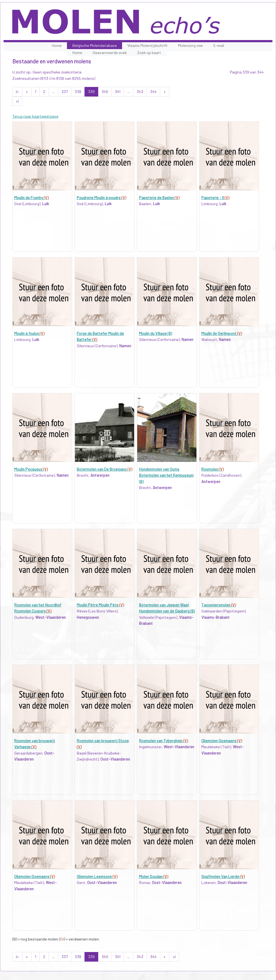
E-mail (219, 45)
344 (153, 91)
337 (65, 91)
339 (91, 91)
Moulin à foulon (29, 333)
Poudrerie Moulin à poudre (102, 198)
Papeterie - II (215, 198)
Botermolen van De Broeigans (105, 469)
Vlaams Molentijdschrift (147, 45)
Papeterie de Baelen (159, 198)
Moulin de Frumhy (31, 198)
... (53, 91)
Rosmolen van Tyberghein (164, 741)
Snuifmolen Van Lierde (223, 876)
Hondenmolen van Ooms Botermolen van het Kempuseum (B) (166, 475)
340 (105, 91)
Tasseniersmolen (219, 605)
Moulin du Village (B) (156, 333)
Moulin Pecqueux (31, 469)
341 (118, 91)
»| (17, 101)
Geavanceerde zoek (110, 53)
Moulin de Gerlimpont (222, 333)
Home (57, 45)
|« (17, 91)
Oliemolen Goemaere (222, 741)
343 (140, 91)
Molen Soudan (154, 876)
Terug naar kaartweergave (35, 116)
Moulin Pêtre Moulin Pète (100, 605)
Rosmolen (212, 469)
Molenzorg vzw (190, 45)
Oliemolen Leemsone (97, 876)
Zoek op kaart (149, 53)
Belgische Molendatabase (95, 45)
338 (78, 91)
